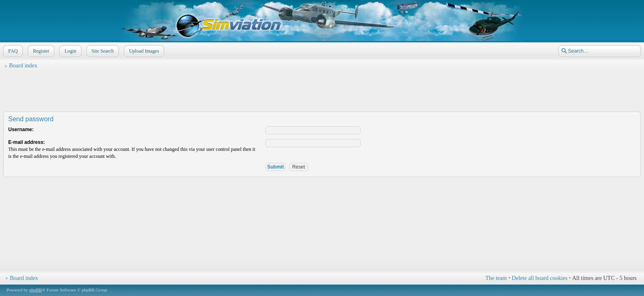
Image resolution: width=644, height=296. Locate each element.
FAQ (12, 51)
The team (496, 278)
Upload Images (143, 51)
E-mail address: (26, 142)
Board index (23, 66)
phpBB (36, 290)
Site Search (102, 51)
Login (70, 51)
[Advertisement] (322, 91)
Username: (21, 129)
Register (40, 51)
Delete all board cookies (540, 278)
